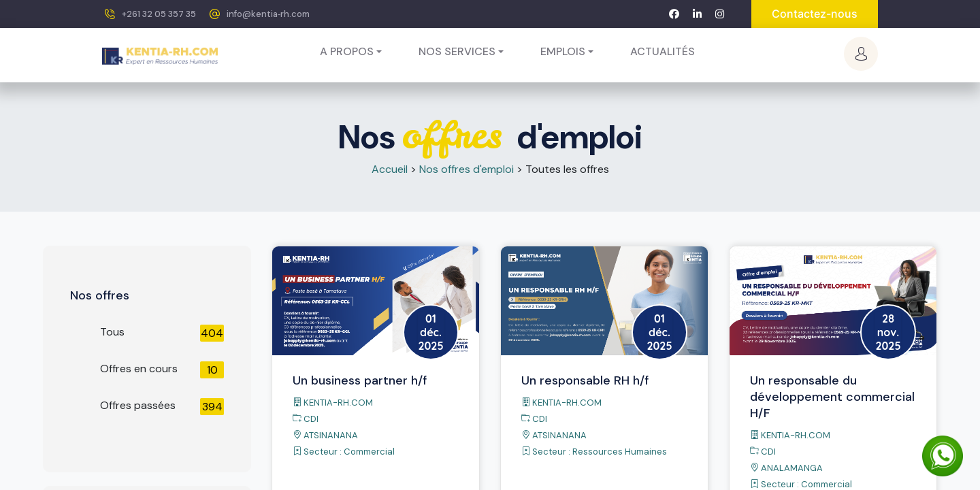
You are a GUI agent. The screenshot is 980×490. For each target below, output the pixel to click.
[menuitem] (663, 52)
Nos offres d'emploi (467, 169)
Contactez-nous (815, 14)
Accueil (390, 169)
